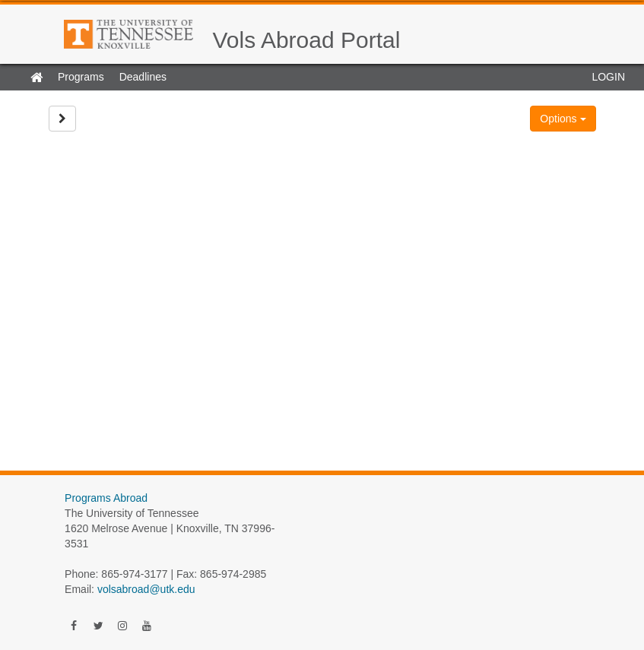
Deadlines (143, 77)
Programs (81, 77)
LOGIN (608, 77)
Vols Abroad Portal (307, 40)
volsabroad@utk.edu (146, 589)
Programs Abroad (106, 498)
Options (563, 119)
